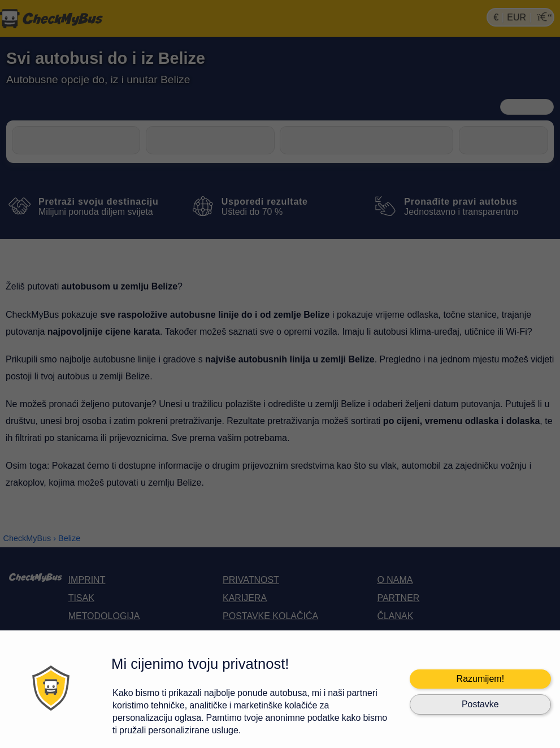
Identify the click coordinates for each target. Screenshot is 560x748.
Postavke (480, 704)
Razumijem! (480, 679)
